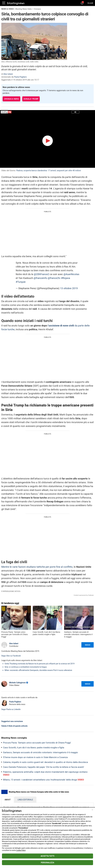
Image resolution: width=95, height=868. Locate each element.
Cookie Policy (21, 850)
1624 (64, 817)
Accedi (90, 3)
